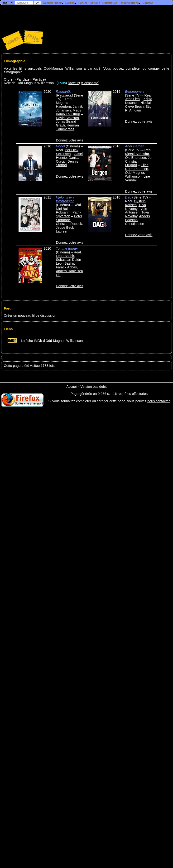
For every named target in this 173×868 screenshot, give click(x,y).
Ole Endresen (135, 158)
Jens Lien (132, 99)
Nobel (60, 146)
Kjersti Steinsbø (137, 154)
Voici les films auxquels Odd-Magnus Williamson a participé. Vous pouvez (65, 68)
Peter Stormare (69, 218)
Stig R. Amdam (138, 108)
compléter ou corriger (143, 68)
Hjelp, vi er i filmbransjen (65, 199)
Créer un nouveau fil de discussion (30, 315)
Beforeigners (135, 92)
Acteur (74, 83)
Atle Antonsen (136, 211)
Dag (128, 197)
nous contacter (159, 401)
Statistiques (111, 3)
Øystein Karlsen (135, 203)
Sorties (71, 3)
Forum (83, 3)
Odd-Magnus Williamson (135, 175)
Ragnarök (63, 92)
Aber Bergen (135, 146)
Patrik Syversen (68, 214)
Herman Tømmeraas (67, 127)
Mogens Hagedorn (63, 105)
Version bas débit (93, 387)
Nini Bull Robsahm (63, 211)
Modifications (131, 3)
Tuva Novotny (135, 207)
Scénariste (90, 83)
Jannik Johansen (69, 108)
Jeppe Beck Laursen (65, 229)
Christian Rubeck (69, 224)
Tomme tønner (67, 248)
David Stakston (67, 118)
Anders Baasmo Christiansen (137, 220)
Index (59, 3)
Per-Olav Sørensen (67, 152)
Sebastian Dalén (68, 260)
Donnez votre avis (70, 140)
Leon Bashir (65, 256)
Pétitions (94, 3)
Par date (23, 79)
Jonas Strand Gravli (66, 123)
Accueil (48, 3)
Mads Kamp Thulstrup (68, 112)
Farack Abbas (66, 267)
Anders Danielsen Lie (69, 273)
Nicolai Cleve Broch (138, 105)
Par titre (39, 79)
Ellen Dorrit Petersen (137, 167)
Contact (147, 3)
